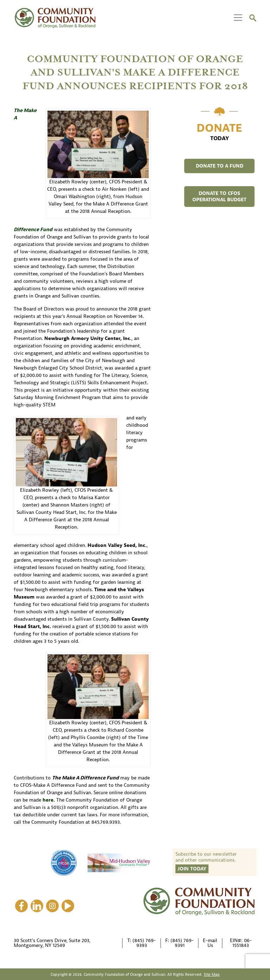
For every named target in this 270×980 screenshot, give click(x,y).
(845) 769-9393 (144, 943)
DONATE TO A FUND (220, 166)
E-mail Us (210, 943)
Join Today (192, 869)
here (48, 800)
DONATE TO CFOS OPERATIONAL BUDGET (219, 197)
